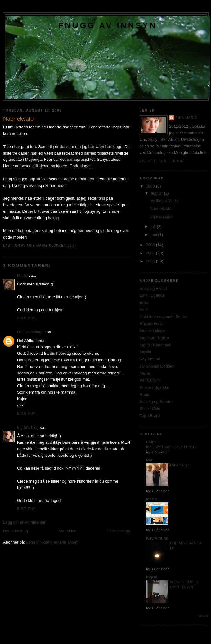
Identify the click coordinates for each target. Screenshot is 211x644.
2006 (151, 261)
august (157, 193)
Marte (22, 275)
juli (154, 227)
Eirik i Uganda (152, 295)
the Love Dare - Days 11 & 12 (171, 447)
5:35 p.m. (27, 413)
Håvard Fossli (152, 324)
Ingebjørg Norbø (154, 338)
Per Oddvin (150, 380)
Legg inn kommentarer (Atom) (53, 542)
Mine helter (180, 465)
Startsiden (67, 531)
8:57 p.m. (27, 509)
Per (149, 460)
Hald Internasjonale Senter (164, 317)
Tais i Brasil (150, 416)
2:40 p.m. (27, 318)
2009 (151, 186)
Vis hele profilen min (162, 161)
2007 (151, 253)
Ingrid (152, 577)
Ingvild (146, 352)
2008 (151, 245)
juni (155, 235)
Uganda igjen (162, 217)
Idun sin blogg (152, 331)
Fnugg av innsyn (108, 25)
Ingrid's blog (28, 427)
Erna (144, 302)
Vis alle (203, 616)
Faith (144, 310)
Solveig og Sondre (156, 402)
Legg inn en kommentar (24, 522)
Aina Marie (186, 118)
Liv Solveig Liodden (157, 366)
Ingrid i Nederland (156, 345)
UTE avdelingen (31, 332)
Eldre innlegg (119, 531)
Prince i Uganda (154, 387)
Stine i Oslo (150, 408)
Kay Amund (150, 359)
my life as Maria (164, 200)
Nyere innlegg (16, 531)
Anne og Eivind (153, 288)
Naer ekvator (161, 208)
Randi (145, 394)
